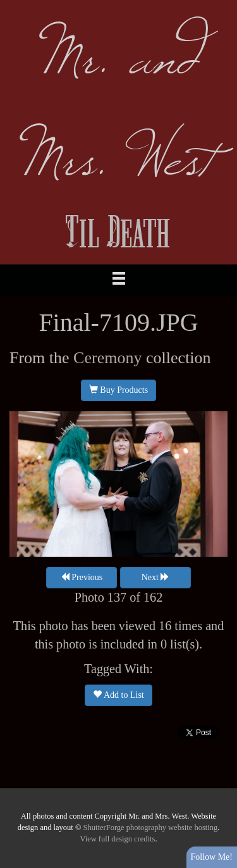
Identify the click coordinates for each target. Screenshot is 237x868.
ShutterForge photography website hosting (151, 828)
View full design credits (117, 839)
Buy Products (118, 390)
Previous (82, 577)
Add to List (118, 695)
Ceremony (107, 358)
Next (156, 577)
